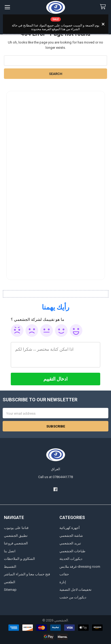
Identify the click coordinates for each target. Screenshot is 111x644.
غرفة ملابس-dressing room (80, 567)
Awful (17, 331)
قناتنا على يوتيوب (16, 528)
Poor (32, 331)
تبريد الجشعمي (70, 543)
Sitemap (10, 590)
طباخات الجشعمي (72, 551)
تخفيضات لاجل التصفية (75, 590)
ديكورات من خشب (73, 597)
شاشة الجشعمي (71, 536)
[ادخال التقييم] (55, 379)
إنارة (63, 582)
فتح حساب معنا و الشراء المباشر (27, 574)
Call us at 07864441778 (55, 477)
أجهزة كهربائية (70, 528)
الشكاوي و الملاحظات (19, 559)
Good (61, 331)
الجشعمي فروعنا (16, 543)
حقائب (64, 574)
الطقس (10, 582)
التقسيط (10, 567)
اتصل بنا (10, 551)
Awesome (76, 331)
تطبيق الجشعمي (16, 536)
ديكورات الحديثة (71, 559)
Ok (47, 331)
